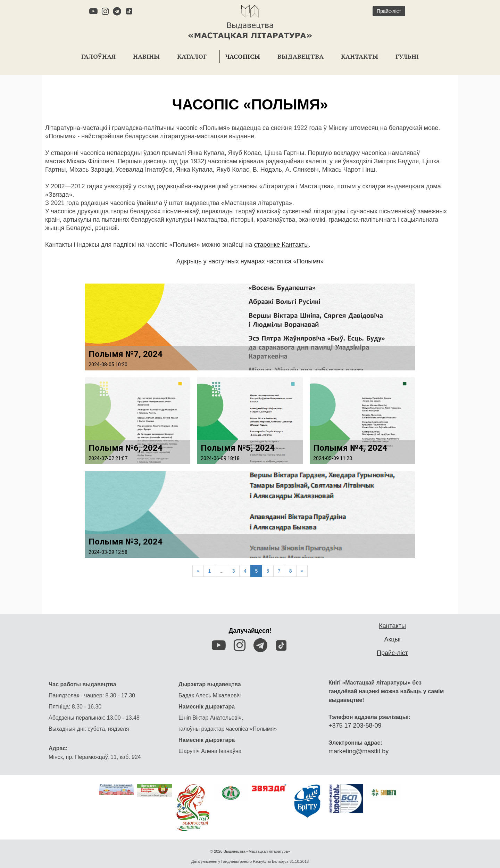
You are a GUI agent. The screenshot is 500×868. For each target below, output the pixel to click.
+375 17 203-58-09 (355, 710)
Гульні (407, 56)
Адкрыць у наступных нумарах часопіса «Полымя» (250, 261)
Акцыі (392, 624)
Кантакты (360, 56)
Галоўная (98, 56)
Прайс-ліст (392, 637)
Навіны (146, 56)
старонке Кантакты (281, 245)
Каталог (192, 56)
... (222, 563)
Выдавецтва (301, 56)
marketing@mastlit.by (359, 736)
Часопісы (243, 56)
